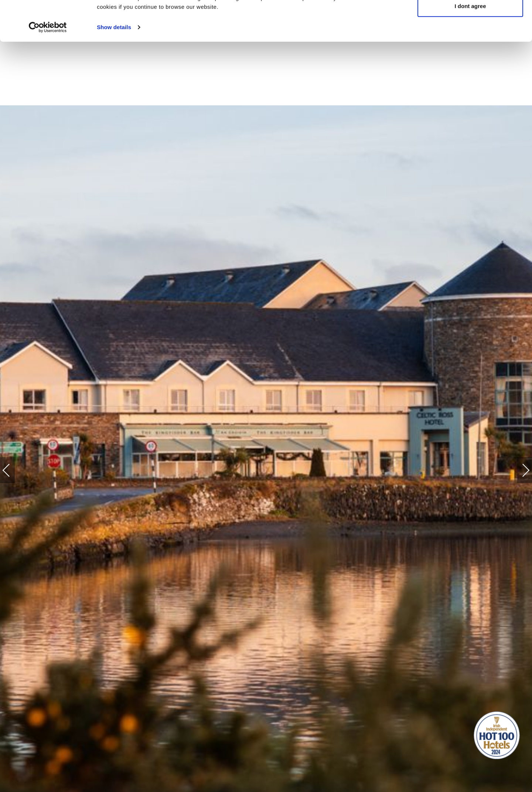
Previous (14, 470)
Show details (114, 65)
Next (518, 467)
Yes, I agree (470, 19)
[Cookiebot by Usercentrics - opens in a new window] (48, 65)
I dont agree (470, 44)
